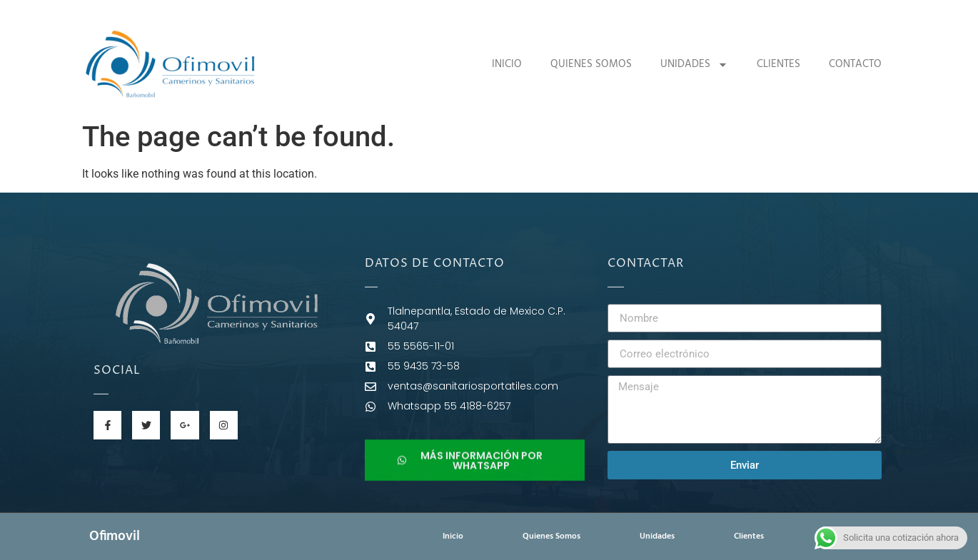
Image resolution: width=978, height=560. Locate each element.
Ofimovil (115, 536)
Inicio (507, 64)
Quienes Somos (591, 64)
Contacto (855, 64)
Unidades (694, 65)
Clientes (778, 64)
